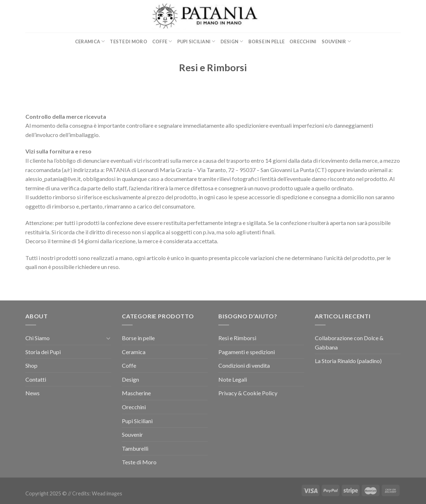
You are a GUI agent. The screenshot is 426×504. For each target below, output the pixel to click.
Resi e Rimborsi (237, 338)
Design (232, 41)
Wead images (107, 493)
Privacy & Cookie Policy (248, 393)
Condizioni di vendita (244, 365)
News (33, 393)
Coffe (162, 41)
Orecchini (303, 41)
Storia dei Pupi (43, 352)
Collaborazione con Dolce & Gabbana (349, 342)
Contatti (36, 379)
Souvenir (336, 41)
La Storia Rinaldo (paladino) (348, 361)
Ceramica (90, 41)
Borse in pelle (267, 41)
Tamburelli (135, 448)
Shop (31, 365)
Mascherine (136, 393)
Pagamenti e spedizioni (247, 352)
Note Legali (233, 379)
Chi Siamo (38, 338)
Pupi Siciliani (196, 41)
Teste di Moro (128, 41)
